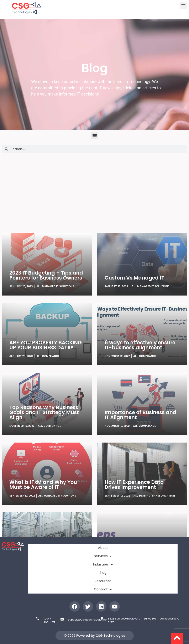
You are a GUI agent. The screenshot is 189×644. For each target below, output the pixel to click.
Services (103, 556)
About (103, 548)
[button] (183, 6)
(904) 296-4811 (49, 620)
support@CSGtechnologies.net (88, 620)
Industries (103, 564)
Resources (103, 581)
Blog (103, 573)
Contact (103, 589)
